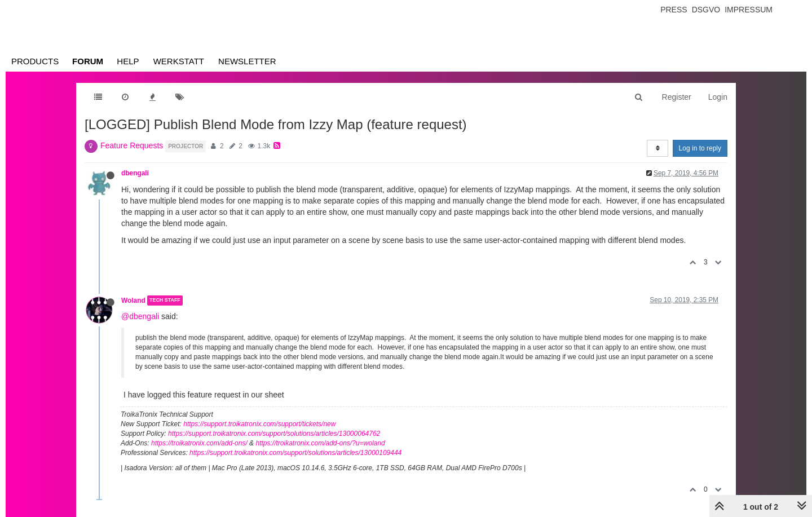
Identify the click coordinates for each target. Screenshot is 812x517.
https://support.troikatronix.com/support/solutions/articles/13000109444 (295, 453)
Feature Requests (132, 145)
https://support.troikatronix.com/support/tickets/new (259, 424)
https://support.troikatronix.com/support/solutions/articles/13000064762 (274, 434)
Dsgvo (706, 10)
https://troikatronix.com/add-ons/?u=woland (320, 443)
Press (674, 10)
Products (35, 61)
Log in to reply (700, 148)
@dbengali (140, 316)
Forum (88, 61)
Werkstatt (179, 61)
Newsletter (247, 61)
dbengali (135, 173)
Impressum (749, 10)
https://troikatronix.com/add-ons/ (199, 443)
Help (128, 61)
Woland (133, 301)
